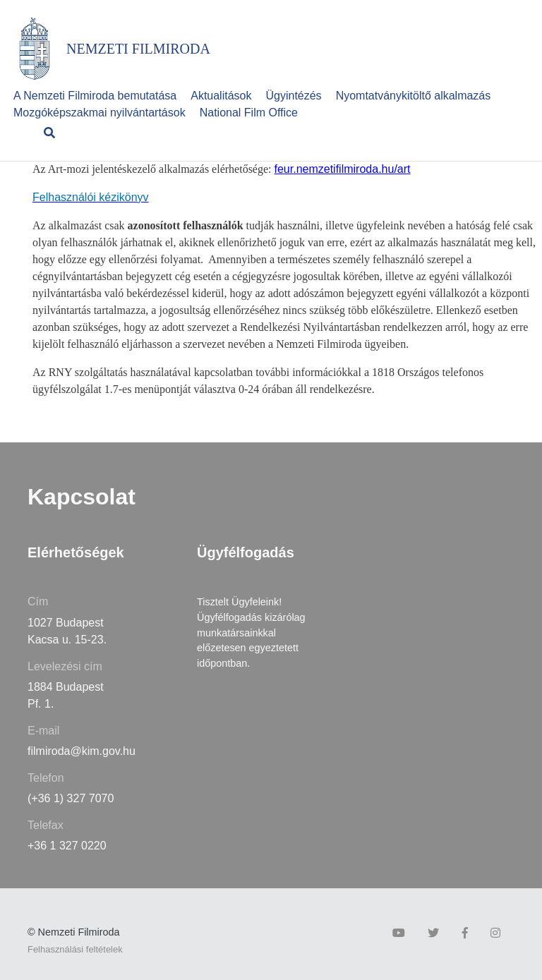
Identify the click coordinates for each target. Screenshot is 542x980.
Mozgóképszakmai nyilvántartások (100, 113)
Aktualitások (221, 96)
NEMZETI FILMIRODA (138, 49)
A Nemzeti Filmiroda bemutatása (95, 96)
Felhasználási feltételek (75, 949)
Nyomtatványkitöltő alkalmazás (414, 96)
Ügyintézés (293, 96)
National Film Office (249, 113)
